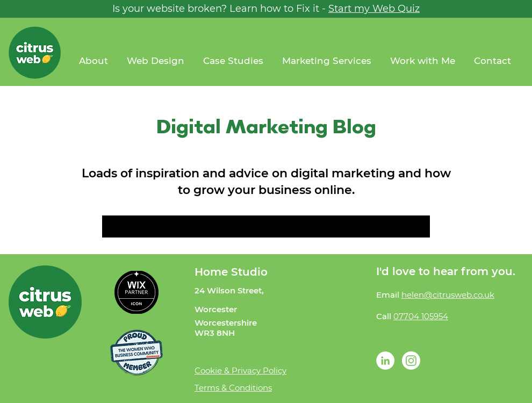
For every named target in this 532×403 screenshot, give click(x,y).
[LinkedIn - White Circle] (385, 361)
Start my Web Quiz (374, 9)
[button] (424, 61)
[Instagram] (411, 361)
